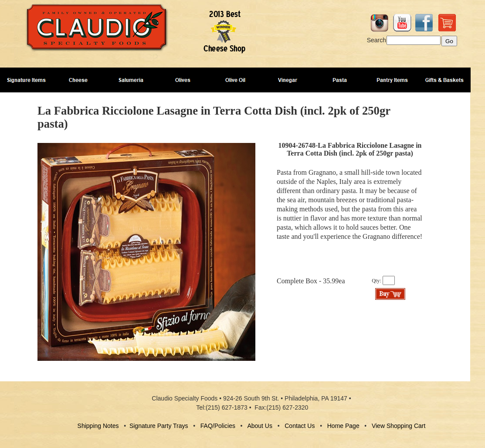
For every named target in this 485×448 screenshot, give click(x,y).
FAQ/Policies (218, 426)
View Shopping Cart (399, 426)
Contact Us (300, 426)
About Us (260, 426)
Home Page (343, 426)
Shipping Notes (98, 426)
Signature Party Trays (159, 426)
